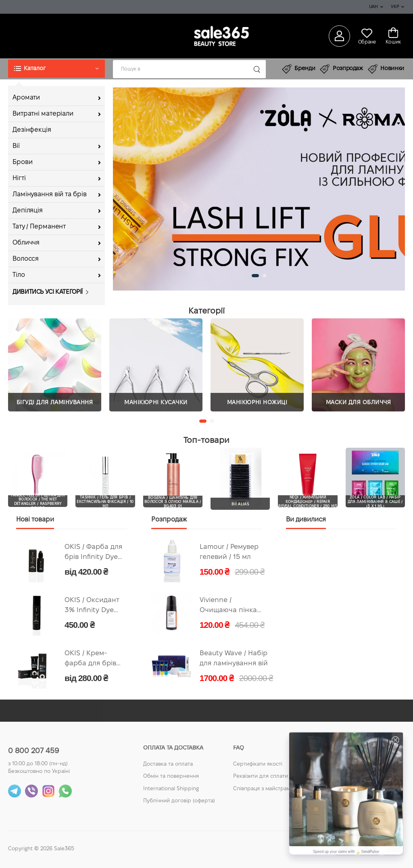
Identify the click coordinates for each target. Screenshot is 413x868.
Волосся (26, 259)
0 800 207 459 (33, 751)
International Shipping (171, 789)
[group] (259, 189)
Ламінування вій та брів (49, 194)
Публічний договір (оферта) (179, 801)
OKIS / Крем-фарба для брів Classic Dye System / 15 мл (90, 659)
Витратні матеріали (43, 114)
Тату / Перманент (39, 227)
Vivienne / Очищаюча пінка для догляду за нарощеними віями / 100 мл (228, 606)
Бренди (299, 69)
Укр (395, 7)
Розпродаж (341, 69)
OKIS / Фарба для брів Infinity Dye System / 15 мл (93, 553)
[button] (56, 69)
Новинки (386, 69)
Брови (22, 162)
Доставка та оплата (168, 764)
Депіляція (28, 211)
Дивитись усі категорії (48, 292)
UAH (373, 7)
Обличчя (26, 243)
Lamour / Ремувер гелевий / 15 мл (229, 552)
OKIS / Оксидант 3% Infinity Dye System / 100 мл (92, 606)
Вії (16, 146)
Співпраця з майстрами (263, 789)
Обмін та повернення (171, 777)
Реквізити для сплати (261, 777)
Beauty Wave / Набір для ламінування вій (234, 658)
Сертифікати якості (258, 764)
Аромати (26, 98)
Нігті (19, 178)
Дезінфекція (32, 130)
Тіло (19, 275)
